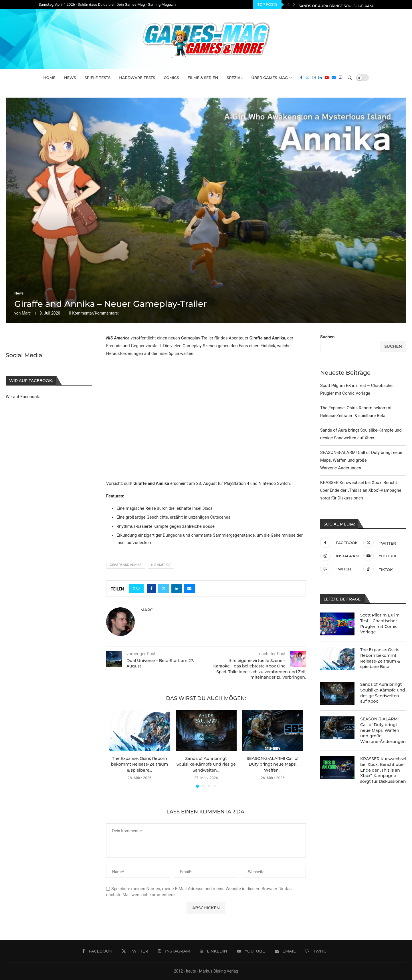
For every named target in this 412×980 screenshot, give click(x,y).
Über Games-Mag (270, 78)
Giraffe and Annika (126, 565)
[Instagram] (314, 78)
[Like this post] (138, 588)
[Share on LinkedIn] (177, 588)
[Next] (294, 5)
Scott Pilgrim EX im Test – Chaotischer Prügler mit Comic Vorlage (380, 624)
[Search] (350, 78)
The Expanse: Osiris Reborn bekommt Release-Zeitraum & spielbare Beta (380, 658)
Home (49, 78)
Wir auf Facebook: (23, 396)
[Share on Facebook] (151, 588)
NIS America (161, 565)
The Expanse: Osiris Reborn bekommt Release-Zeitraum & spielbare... (140, 764)
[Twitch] (340, 78)
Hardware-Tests (137, 78)
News (70, 78)
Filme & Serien (203, 78)
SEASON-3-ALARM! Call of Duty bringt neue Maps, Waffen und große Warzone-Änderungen (361, 460)
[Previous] (288, 5)
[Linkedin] (320, 78)
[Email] (334, 78)
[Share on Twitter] (164, 588)
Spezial (235, 78)
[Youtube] (327, 78)
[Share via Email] (189, 588)
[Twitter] (307, 78)
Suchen (327, 337)
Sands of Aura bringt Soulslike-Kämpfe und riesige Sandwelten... (206, 764)
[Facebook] (301, 78)
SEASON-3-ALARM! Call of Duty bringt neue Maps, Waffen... (273, 764)
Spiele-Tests (98, 78)
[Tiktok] (384, 569)
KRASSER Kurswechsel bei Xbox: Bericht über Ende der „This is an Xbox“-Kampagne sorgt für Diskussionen (361, 490)
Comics (171, 78)
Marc (26, 313)
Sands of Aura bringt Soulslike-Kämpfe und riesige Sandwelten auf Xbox (383, 693)
